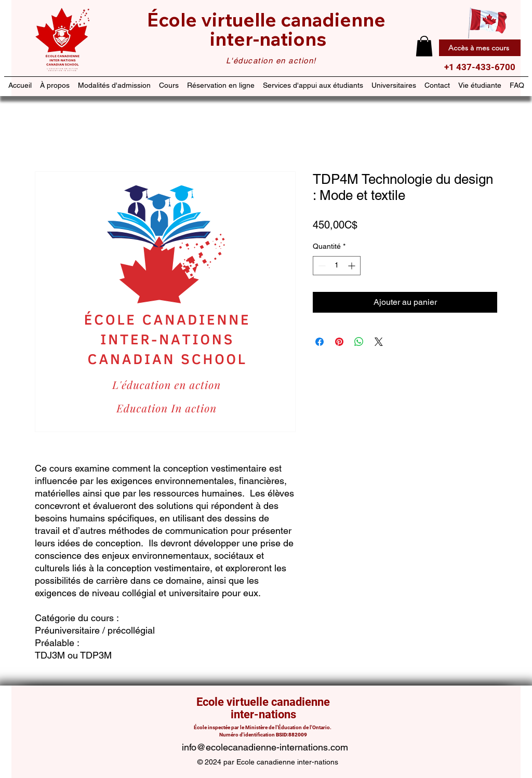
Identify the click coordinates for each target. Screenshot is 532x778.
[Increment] (353, 266)
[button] (424, 46)
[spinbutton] (337, 266)
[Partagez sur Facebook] (320, 342)
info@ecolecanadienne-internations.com (265, 747)
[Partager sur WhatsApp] (359, 342)
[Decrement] (321, 266)
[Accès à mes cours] (480, 48)
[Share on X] (379, 342)
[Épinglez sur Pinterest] (339, 342)
